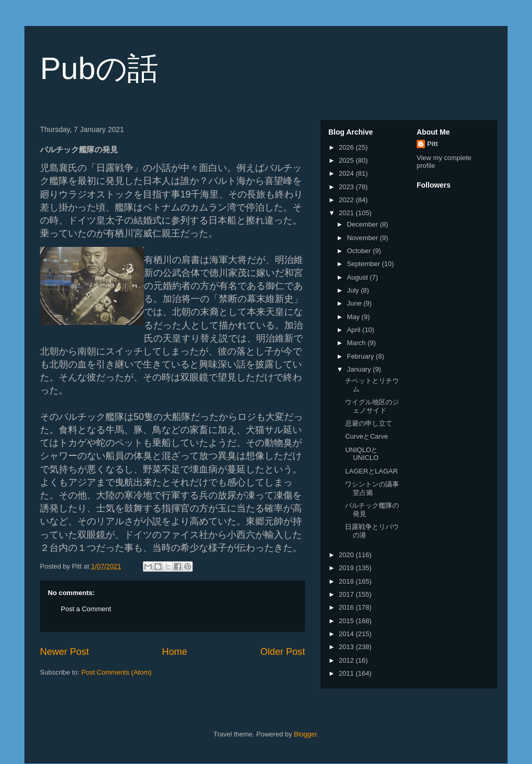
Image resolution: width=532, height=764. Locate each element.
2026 (347, 147)
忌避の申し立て (369, 423)
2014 (347, 634)
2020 (347, 555)
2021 (347, 213)
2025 (347, 160)
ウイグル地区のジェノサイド (372, 406)
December (364, 224)
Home (175, 652)
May (354, 317)
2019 (347, 568)
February (362, 356)
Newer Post (64, 652)
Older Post (283, 652)
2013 (347, 647)
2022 (347, 200)
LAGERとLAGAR (371, 471)
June (355, 303)
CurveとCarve (366, 436)
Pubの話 (99, 68)
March (357, 343)
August (358, 277)
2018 (347, 581)
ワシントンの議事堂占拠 (372, 488)
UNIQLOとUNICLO (362, 454)
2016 (347, 607)
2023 (347, 187)
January (360, 369)
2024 (347, 173)
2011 (347, 673)
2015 (347, 621)
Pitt (433, 144)
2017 (347, 594)
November (364, 238)
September (364, 264)
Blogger (305, 734)
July (354, 290)
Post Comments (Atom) (117, 672)
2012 (347, 660)
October (360, 251)
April (355, 330)
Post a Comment (86, 609)
